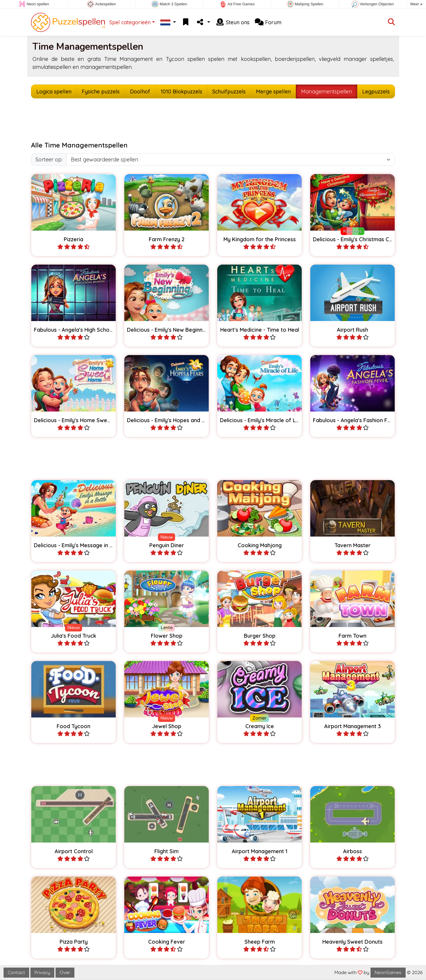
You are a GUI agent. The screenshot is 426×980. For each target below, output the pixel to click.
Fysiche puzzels (101, 91)
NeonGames (388, 972)
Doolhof (140, 91)
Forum (268, 22)
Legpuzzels (376, 91)
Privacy (42, 972)
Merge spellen (273, 91)
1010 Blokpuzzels (181, 91)
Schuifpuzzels (229, 91)
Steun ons (232, 22)
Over (65, 972)
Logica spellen (54, 91)
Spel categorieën (130, 22)
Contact (16, 972)
